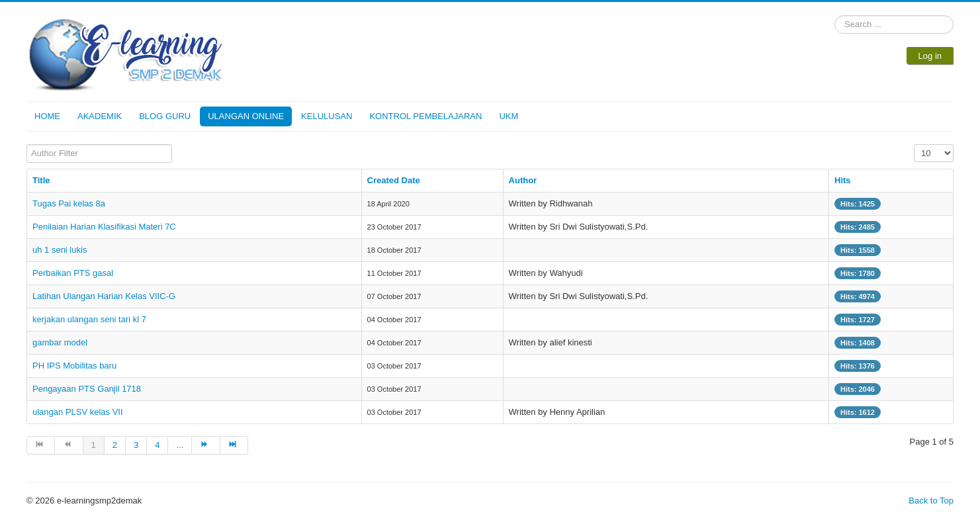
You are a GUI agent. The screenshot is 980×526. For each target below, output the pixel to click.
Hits (843, 180)
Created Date (394, 180)
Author (523, 180)
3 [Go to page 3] (136, 445)
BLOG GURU (165, 116)
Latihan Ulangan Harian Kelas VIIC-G (104, 296)
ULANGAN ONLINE (246, 116)
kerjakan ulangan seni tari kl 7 (89, 319)
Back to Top (931, 501)
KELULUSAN (327, 116)
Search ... (835, 16)
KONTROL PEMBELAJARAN (425, 116)
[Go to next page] (206, 445)
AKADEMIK (100, 116)
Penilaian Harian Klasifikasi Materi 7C (104, 227)
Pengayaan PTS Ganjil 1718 (87, 389)
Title (41, 180)
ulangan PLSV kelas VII (78, 412)
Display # (914, 145)
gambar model (60, 342)
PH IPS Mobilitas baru (74, 366)
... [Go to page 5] (180, 445)
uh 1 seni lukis (60, 250)
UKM (509, 116)
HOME (47, 116)
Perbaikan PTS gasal (73, 273)
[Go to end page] (234, 445)
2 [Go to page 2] (115, 445)
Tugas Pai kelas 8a (69, 203)
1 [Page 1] (94, 445)
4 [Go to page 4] (157, 445)
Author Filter (27, 145)
